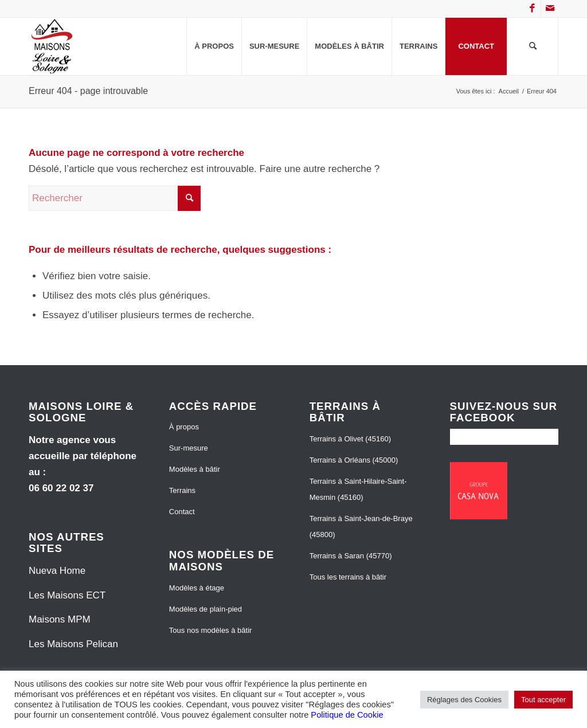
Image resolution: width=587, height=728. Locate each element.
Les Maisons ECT (67, 595)
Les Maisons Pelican (73, 644)
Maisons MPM (60, 619)
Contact (182, 512)
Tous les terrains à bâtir (348, 577)
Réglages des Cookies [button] (464, 700)
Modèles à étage (197, 588)
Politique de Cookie (347, 715)
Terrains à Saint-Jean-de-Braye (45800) (361, 527)
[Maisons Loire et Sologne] (52, 46)
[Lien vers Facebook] (532, 9)
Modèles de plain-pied (206, 609)
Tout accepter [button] (543, 700)
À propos (184, 427)
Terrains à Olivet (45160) (350, 439)
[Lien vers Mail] (550, 9)
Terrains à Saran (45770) (351, 556)
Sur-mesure (189, 448)
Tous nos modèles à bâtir (211, 630)
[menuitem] (214, 46)
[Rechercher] (533, 46)
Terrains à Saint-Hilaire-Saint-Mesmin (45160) (358, 489)
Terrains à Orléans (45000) (354, 460)
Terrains (182, 490)
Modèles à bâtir (195, 469)
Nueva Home (57, 571)
